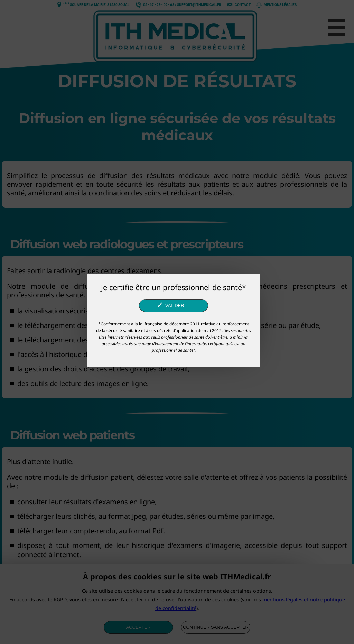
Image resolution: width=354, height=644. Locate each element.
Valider (170, 305)
